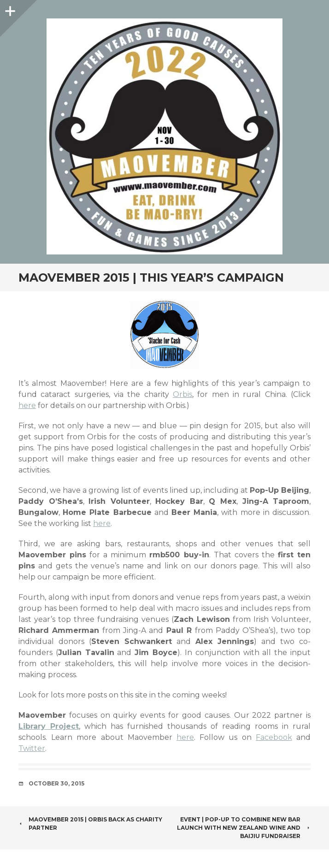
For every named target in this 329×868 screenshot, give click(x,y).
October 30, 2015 (56, 783)
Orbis (182, 394)
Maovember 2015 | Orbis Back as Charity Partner (90, 824)
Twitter (32, 748)
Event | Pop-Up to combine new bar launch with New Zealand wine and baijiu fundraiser (244, 828)
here (27, 405)
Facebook (274, 737)
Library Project (49, 726)
